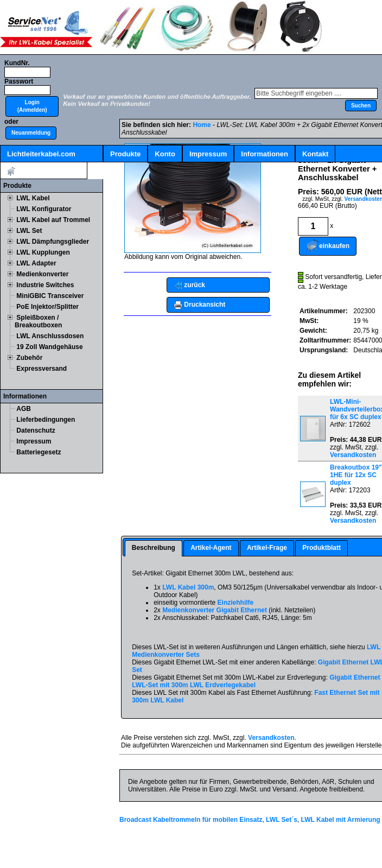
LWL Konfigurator (44, 209)
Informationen (265, 154)
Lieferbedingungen (46, 420)
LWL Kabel (33, 198)
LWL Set (29, 231)
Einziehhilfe (236, 603)
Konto (165, 154)
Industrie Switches (45, 285)
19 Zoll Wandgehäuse (49, 347)
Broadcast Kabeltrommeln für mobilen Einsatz (191, 820)
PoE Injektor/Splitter (47, 307)
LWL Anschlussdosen (50, 336)
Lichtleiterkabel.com (41, 154)
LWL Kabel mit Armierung (341, 820)
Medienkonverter (42, 274)
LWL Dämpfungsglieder (53, 242)
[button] (32, 106)
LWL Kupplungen (43, 252)
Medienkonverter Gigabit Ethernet (215, 610)
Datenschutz (36, 430)
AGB (24, 409)
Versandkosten (353, 455)
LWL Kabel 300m (188, 587)
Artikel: (44, 171)
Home (202, 125)
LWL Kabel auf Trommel (53, 220)
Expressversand (42, 369)
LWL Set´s (282, 820)
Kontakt (315, 154)
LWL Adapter (36, 263)
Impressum (208, 154)
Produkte (125, 154)
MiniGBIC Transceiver (50, 296)
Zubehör (29, 358)
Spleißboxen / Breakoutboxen (38, 321)
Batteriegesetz (39, 452)
